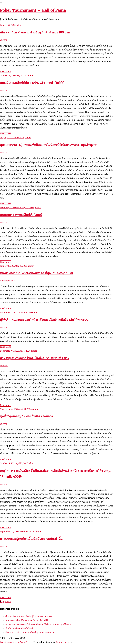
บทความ (4, 40)
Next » (8, 602)
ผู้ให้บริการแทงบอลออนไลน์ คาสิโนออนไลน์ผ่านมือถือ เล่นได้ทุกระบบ (44, 320)
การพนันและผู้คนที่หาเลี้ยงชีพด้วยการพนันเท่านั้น (31, 539)
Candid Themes (63, 642)
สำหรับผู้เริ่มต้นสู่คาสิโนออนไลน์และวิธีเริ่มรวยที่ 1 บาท (35, 358)
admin (20, 25)
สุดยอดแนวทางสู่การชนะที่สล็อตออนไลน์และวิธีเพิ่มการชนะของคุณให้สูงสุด (49, 145)
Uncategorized (7, 281)
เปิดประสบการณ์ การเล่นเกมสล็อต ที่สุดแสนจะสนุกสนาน (36, 273)
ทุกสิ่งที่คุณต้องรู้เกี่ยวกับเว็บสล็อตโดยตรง (26, 416)
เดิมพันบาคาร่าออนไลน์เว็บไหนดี (21, 215)
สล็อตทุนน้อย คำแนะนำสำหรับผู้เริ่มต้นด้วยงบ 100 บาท (35, 32)
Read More (6, 71)
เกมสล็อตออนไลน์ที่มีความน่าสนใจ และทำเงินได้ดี (32, 83)
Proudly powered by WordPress (16, 642)
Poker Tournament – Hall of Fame (33, 10)
